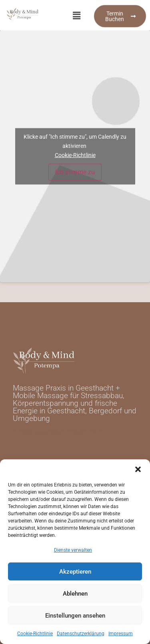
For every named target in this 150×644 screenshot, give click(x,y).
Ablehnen (75, 594)
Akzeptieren (75, 572)
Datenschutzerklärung (81, 634)
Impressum (121, 634)
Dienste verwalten (73, 550)
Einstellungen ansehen (75, 616)
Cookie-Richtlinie (35, 634)
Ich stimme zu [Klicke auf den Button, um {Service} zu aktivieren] (75, 172)
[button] (138, 469)
